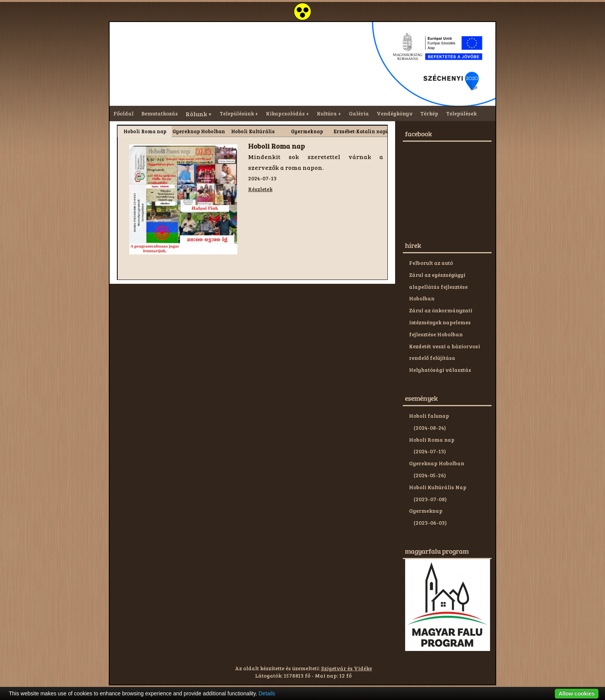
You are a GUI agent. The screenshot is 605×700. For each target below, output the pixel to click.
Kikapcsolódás (285, 113)
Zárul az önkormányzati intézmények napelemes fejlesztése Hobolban (441, 322)
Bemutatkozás (160, 113)
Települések (461, 113)
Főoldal (123, 113)
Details (267, 693)
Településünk (237, 113)
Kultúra (327, 113)
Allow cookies (577, 693)
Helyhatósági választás (440, 370)
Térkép (429, 113)
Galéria (359, 113)
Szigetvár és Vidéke (346, 668)
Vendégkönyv (395, 113)
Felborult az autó (431, 263)
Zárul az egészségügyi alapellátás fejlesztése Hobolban (438, 287)
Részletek (260, 189)
